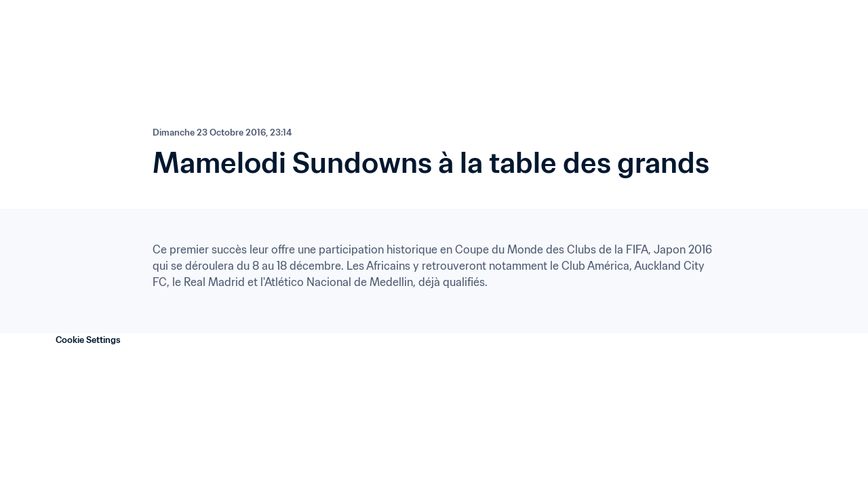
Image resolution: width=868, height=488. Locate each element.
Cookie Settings (88, 340)
